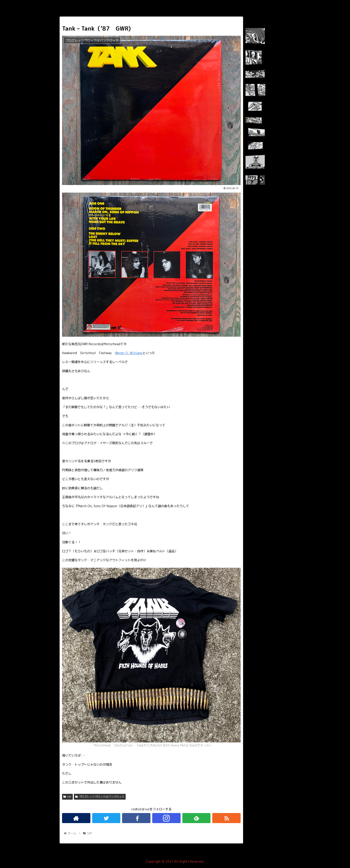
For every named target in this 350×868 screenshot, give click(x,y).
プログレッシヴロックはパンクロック (100, 797)
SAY (67, 797)
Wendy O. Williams (129, 353)
